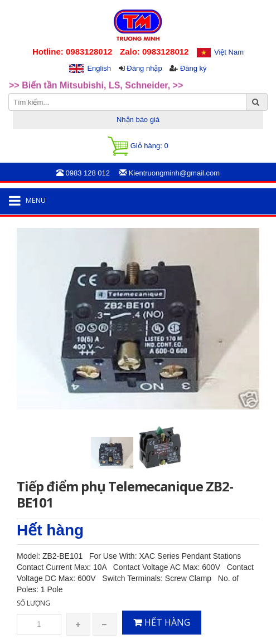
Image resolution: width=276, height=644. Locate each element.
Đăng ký (193, 68)
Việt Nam (229, 52)
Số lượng (33, 603)
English (99, 68)
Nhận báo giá (138, 119)
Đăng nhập (144, 68)
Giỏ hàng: (138, 146)
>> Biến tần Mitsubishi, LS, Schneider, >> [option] (96, 87)
